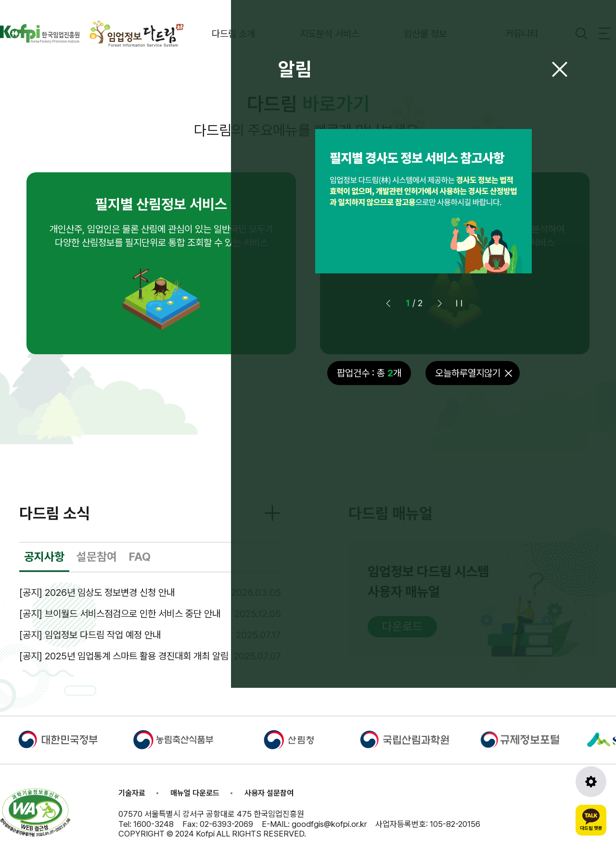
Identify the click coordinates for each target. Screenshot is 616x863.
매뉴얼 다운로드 (195, 793)
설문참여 (97, 557)
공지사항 (44, 557)
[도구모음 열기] (591, 782)
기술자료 (132, 793)
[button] (440, 303)
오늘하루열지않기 (468, 373)
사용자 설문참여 (269, 793)
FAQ (140, 557)
